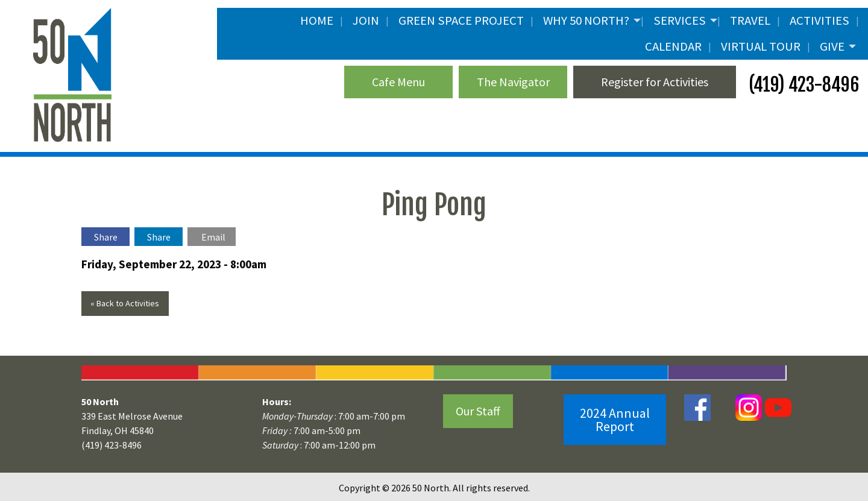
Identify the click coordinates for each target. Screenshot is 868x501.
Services (680, 20)
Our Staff (478, 411)
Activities (819, 20)
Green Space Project (461, 20)
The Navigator (513, 82)
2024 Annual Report (615, 420)
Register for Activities (655, 82)
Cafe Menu (398, 82)
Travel (750, 20)
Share (106, 237)
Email (213, 237)
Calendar (673, 46)
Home (317, 20)
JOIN (366, 20)
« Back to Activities (125, 303)
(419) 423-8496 (802, 85)
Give (832, 46)
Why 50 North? (586, 20)
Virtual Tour (761, 46)
